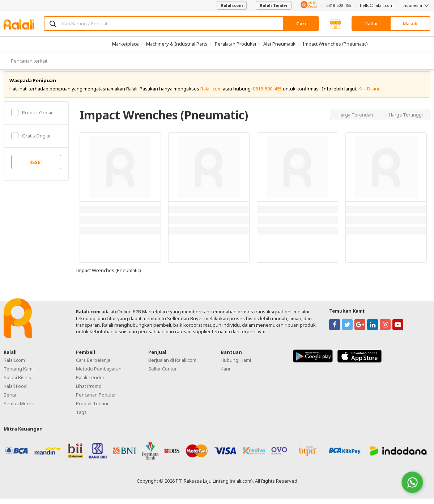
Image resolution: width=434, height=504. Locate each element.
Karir (226, 374)
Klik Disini (369, 94)
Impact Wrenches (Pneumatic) (335, 44)
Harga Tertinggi (406, 120)
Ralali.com (232, 5)
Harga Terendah (356, 120)
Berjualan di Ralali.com (172, 366)
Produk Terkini (92, 409)
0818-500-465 (339, 5)
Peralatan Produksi (235, 44)
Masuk (410, 24)
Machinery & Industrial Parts (177, 44)
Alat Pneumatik (279, 44)
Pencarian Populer (96, 401)
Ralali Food (15, 392)
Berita (10, 401)
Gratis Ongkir (31, 141)
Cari (301, 24)
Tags (81, 418)
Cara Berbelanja (93, 366)
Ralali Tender (274, 5)
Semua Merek (19, 409)
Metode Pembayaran (99, 374)
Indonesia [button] (416, 5)
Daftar (371, 24)
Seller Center (163, 374)
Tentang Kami (19, 374)
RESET (36, 168)
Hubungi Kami (236, 366)
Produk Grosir (32, 118)
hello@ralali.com (377, 5)
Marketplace (125, 44)
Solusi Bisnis (17, 383)
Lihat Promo (89, 392)
